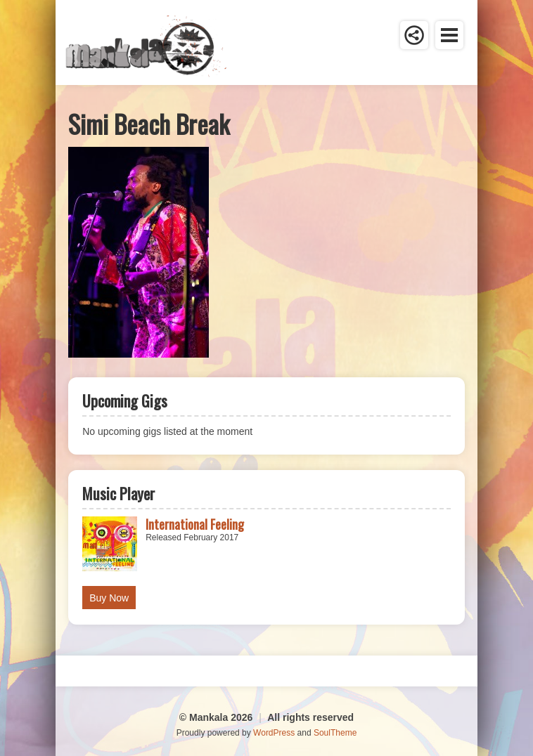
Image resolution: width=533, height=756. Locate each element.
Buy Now (109, 598)
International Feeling (195, 524)
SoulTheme (335, 733)
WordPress (274, 733)
